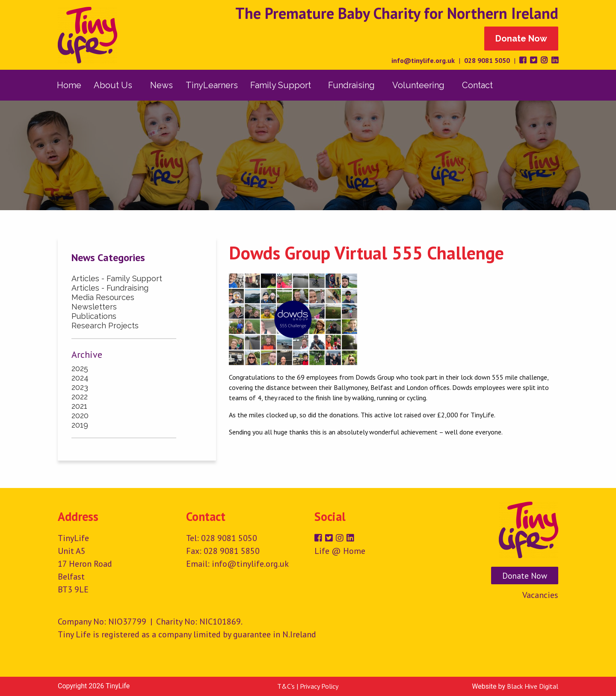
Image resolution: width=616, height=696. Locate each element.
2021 (79, 406)
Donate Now (521, 39)
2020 (80, 415)
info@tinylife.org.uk (423, 60)
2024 (80, 378)
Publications (94, 316)
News (161, 85)
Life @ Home (340, 551)
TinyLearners (212, 85)
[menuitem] (69, 85)
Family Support (281, 85)
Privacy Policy (319, 686)
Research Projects (105, 326)
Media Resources (103, 297)
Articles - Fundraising (110, 288)
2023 (80, 387)
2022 (80, 397)
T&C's (286, 686)
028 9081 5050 (487, 60)
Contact (477, 85)
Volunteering (418, 85)
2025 (80, 368)
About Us (113, 85)
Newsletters (94, 307)
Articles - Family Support (117, 278)
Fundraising (351, 85)
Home (69, 85)
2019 (80, 425)
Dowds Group (375, 377)
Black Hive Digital (533, 686)
